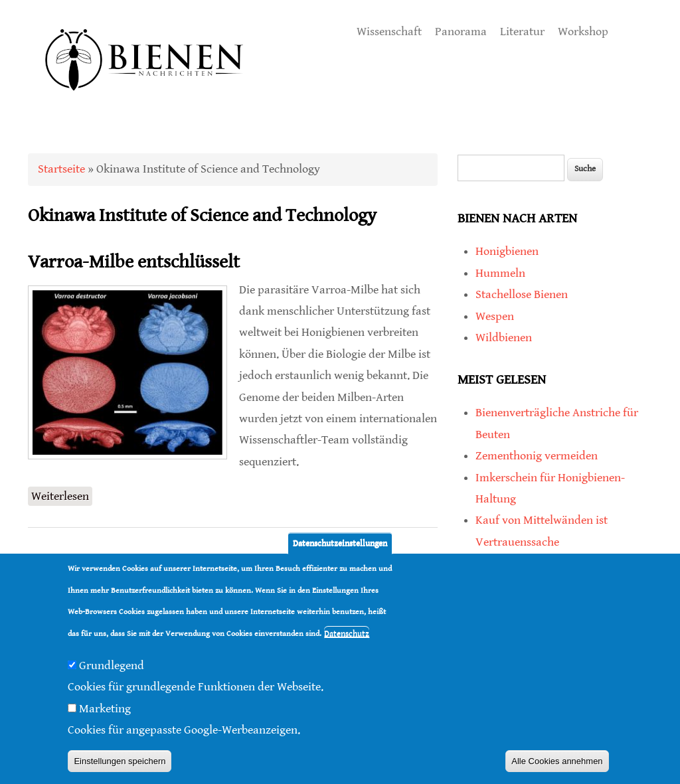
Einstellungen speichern (120, 761)
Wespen (495, 316)
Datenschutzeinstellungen (340, 543)
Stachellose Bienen (522, 294)
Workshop (583, 32)
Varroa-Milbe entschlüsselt (134, 262)
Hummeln (500, 273)
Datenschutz (347, 634)
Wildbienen (504, 338)
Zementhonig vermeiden (537, 456)
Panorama (461, 32)
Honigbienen (507, 251)
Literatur (522, 32)
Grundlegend (112, 666)
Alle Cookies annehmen (557, 761)
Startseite (61, 169)
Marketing (105, 709)
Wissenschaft (389, 32)
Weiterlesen (62, 495)
